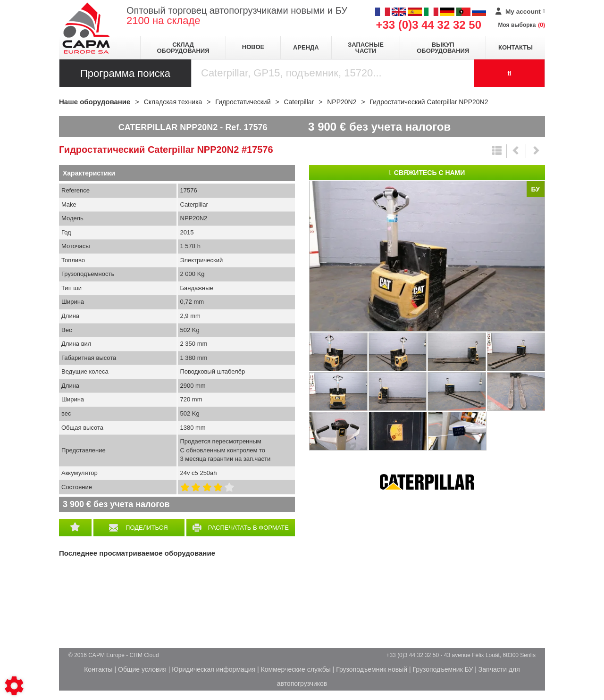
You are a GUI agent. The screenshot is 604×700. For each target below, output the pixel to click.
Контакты (516, 47)
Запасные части (366, 48)
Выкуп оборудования (443, 48)
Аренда (306, 47)
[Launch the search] (510, 73)
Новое (253, 47)
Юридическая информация (214, 669)
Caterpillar (427, 482)
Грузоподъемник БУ (443, 669)
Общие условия (142, 669)
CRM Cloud (144, 655)
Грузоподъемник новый (372, 669)
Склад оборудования (183, 48)
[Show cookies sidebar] (14, 686)
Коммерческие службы (296, 669)
